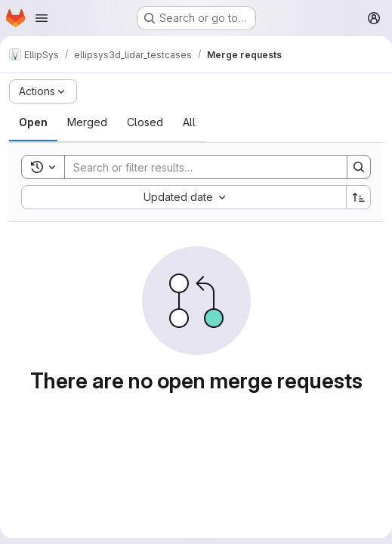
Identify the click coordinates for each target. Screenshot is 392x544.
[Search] (198, 167)
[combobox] (184, 197)
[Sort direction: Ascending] (359, 197)
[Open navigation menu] (42, 18)
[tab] (33, 122)
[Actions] (43, 91)
